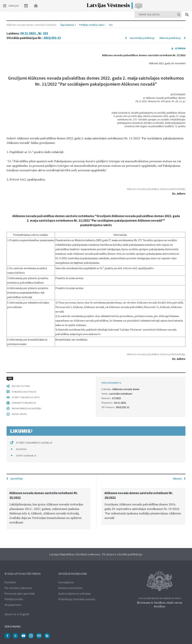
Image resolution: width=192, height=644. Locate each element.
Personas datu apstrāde (20, 593)
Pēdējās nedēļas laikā (91, 25)
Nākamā (177, 479)
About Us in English (17, 614)
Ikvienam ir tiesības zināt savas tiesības (160, 604)
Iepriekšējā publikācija (142, 38)
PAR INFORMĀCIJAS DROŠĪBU (27, 408)
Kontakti (10, 582)
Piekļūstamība (14, 599)
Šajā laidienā (67, 25)
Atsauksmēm (13, 605)
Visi (111, 25)
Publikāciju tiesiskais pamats (77, 599)
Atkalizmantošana (70, 588)
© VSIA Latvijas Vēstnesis (23, 574)
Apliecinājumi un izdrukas (75, 593)
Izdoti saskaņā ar (26, 455)
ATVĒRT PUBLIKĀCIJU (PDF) (26, 397)
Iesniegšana (66, 582)
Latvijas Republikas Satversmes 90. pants (160, 598)
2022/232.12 (52, 38)
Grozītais (21, 449)
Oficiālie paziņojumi (73, 574)
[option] (48, 509)
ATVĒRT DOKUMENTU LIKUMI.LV (34, 443)
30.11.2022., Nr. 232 (34, 33)
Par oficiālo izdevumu (18, 588)
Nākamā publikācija (170, 38)
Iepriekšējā (16, 479)
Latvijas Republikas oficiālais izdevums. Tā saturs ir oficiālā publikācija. (96, 554)
